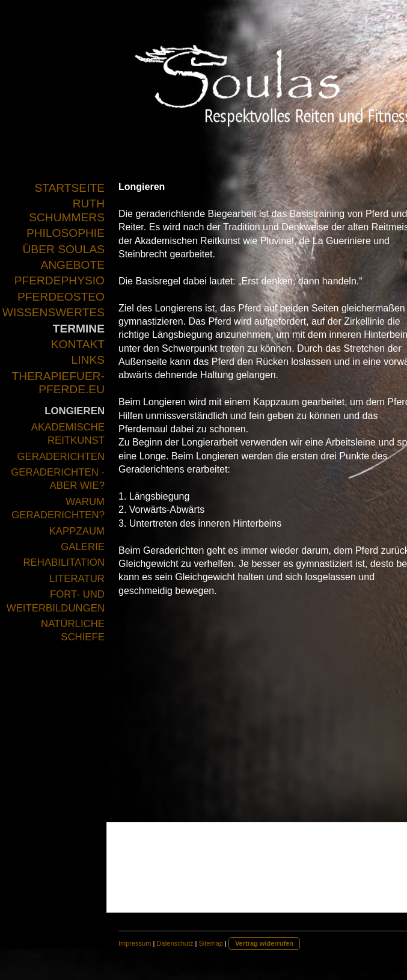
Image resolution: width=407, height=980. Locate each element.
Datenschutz (175, 943)
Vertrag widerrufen (264, 943)
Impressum (135, 943)
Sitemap (211, 943)
